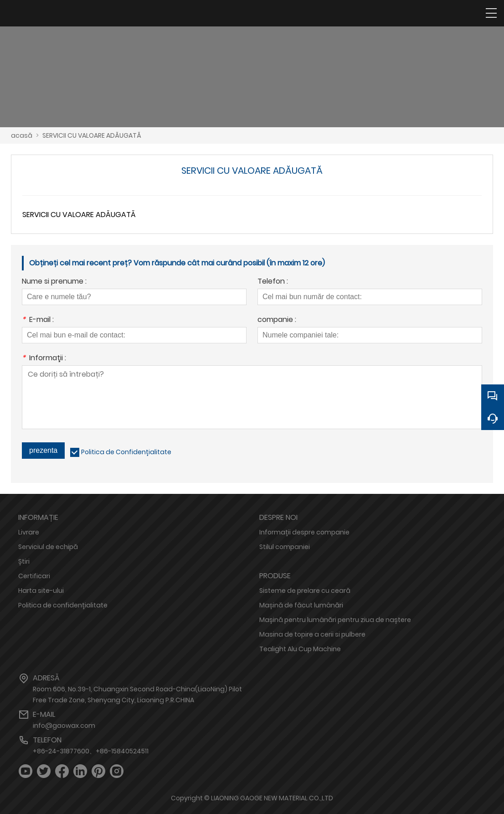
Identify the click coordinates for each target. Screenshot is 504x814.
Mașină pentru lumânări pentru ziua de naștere (335, 620)
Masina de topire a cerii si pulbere (312, 634)
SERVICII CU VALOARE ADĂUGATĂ (92, 135)
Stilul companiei (285, 547)
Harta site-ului (41, 591)
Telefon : (273, 282)
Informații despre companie (304, 532)
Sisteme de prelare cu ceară (305, 591)
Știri (24, 561)
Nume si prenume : (54, 282)
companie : (277, 320)
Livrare (29, 532)
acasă (22, 135)
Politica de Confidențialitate (126, 452)
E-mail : (38, 320)
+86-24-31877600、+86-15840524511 (91, 751)
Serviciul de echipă (48, 547)
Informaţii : (44, 359)
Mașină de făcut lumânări (301, 605)
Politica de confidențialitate (63, 605)
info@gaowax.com (64, 726)
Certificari (34, 576)
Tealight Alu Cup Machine (300, 649)
